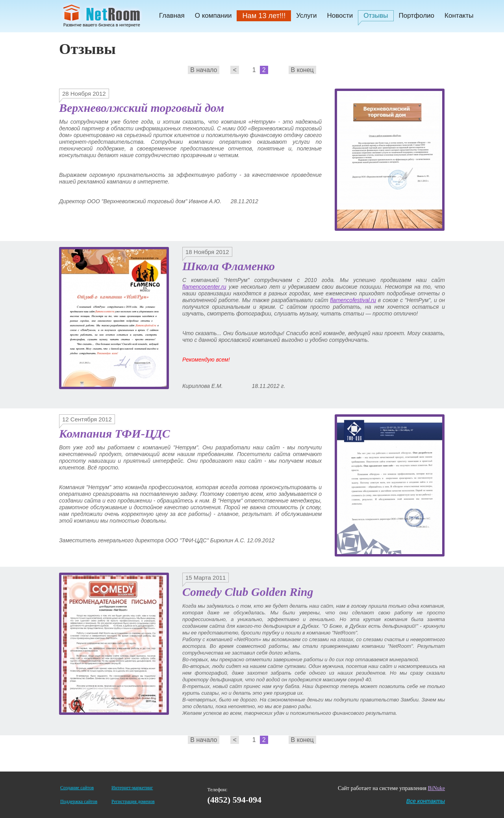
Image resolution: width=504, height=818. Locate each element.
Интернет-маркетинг (132, 788)
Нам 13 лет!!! (264, 16)
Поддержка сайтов (79, 801)
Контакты (459, 16)
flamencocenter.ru (204, 287)
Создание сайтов (77, 788)
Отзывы (376, 16)
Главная (172, 16)
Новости (340, 16)
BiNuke (436, 788)
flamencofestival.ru (353, 300)
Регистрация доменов (133, 801)
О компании (213, 16)
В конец (302, 70)
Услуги (306, 16)
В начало (204, 70)
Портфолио (417, 16)
